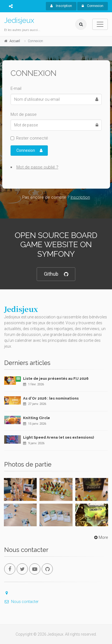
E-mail (16, 88)
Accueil (15, 41)
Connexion (93, 6)
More (100, 537)
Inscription (61, 6)
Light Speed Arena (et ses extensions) (59, 437)
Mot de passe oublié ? (37, 167)
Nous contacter (21, 602)
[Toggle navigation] (100, 24)
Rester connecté (32, 138)
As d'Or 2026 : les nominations (51, 398)
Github (56, 274)
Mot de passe (24, 114)
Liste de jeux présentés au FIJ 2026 (56, 379)
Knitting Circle (37, 418)
